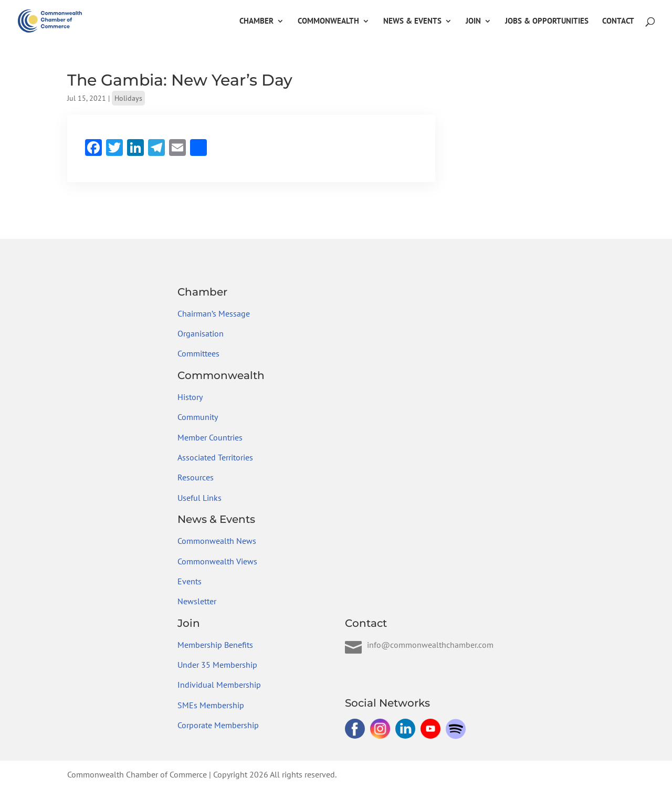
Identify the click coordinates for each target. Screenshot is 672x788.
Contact (618, 22)
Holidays (128, 98)
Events (190, 581)
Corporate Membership (218, 725)
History (190, 397)
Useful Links (199, 498)
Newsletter (197, 601)
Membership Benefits (215, 645)
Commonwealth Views (217, 561)
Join (473, 22)
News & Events (412, 22)
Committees (198, 353)
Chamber (256, 22)
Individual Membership (219, 685)
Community (198, 417)
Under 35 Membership (217, 665)
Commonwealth (328, 22)
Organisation (201, 333)
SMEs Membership (211, 705)
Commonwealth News (217, 541)
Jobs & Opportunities (547, 22)
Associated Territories (215, 457)
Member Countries (210, 437)
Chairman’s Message (214, 313)
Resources (196, 477)
